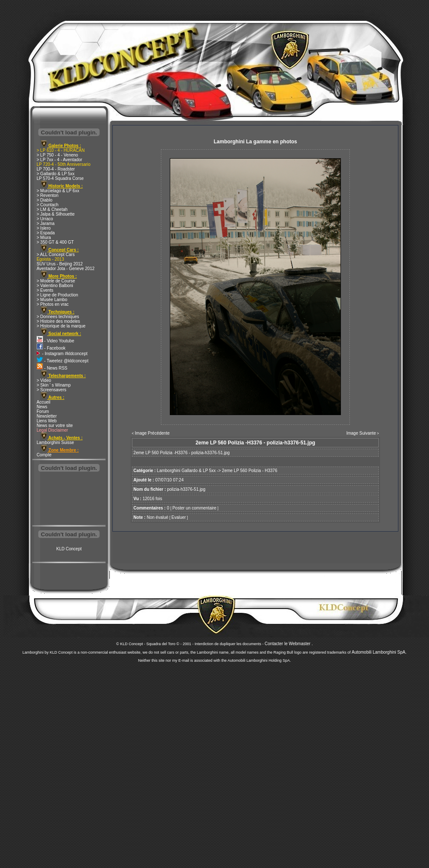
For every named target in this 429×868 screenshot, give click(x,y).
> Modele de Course (56, 281)
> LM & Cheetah (52, 209)
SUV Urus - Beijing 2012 (60, 264)
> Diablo (44, 200)
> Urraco (45, 219)
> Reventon (47, 195)
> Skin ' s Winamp (54, 385)
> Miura (44, 238)
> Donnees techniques (58, 317)
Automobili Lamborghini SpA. (379, 652)
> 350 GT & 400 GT (55, 242)
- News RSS (52, 368)
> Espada (46, 233)
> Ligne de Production (57, 295)
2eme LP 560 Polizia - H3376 (250, 471)
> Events (45, 290)
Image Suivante (361, 433)
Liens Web (47, 421)
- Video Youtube (55, 341)
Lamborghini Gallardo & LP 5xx (186, 471)
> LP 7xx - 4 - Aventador (59, 160)
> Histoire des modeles (58, 321)
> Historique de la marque (61, 326)
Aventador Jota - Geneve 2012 (66, 269)
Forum (43, 411)
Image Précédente (152, 433)
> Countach (47, 205)
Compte (44, 455)
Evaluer (179, 517)
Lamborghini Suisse (55, 443)
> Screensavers (51, 390)
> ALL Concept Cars (56, 255)
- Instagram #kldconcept (62, 354)
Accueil (43, 402)
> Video (44, 380)
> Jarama (46, 223)
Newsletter (47, 416)
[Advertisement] (69, 499)
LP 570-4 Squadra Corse (60, 178)
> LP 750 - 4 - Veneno (57, 155)
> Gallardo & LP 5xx (56, 174)
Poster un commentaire (194, 508)
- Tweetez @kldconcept (63, 361)
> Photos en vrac (53, 304)
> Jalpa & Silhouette (56, 214)
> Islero (44, 228)
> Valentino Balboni (55, 286)
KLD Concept (69, 549)
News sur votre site (55, 425)
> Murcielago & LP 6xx (58, 191)
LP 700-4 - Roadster (56, 169)
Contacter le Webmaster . (289, 644)
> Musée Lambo (52, 300)
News (42, 407)
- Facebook (51, 348)
